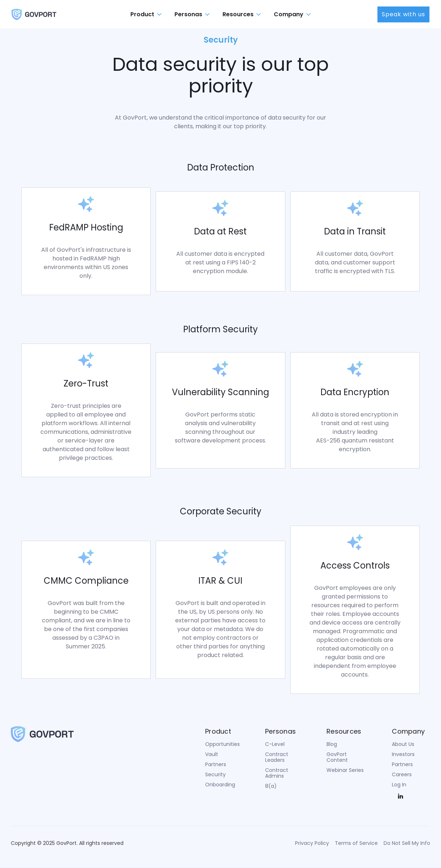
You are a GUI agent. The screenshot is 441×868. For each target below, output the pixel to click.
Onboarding (220, 785)
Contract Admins (277, 773)
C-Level (275, 744)
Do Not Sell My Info (407, 843)
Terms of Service (356, 843)
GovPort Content (337, 757)
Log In (399, 785)
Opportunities (222, 744)
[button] (147, 14)
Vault (212, 754)
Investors (403, 754)
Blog (332, 744)
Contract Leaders (277, 757)
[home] (34, 14)
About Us (403, 744)
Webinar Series (345, 770)
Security (215, 774)
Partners (216, 764)
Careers (402, 774)
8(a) (271, 786)
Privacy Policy (312, 843)
